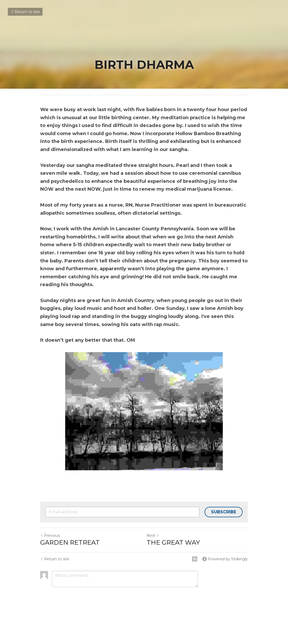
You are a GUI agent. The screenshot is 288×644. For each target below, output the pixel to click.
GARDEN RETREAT (70, 542)
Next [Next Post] (153, 535)
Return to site (25, 12)
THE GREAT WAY (173, 542)
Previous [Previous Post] (50, 535)
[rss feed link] (195, 559)
